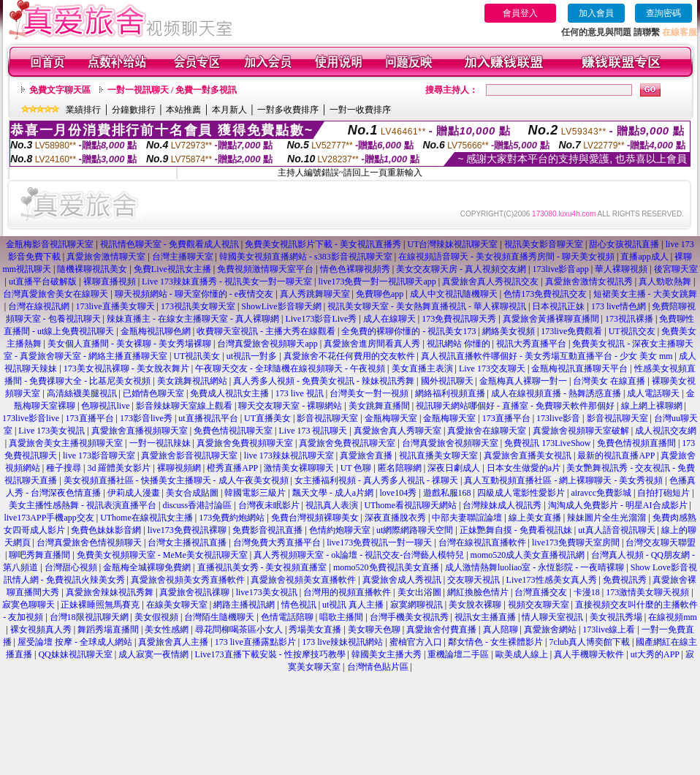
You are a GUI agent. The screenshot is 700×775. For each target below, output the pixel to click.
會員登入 (520, 13)
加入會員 (596, 13)
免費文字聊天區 (60, 90)
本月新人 (229, 110)
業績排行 (83, 110)
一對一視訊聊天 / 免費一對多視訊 (172, 90)
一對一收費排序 (360, 110)
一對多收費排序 (288, 110)
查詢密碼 (663, 13)
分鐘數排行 (134, 110)
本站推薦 (183, 110)
